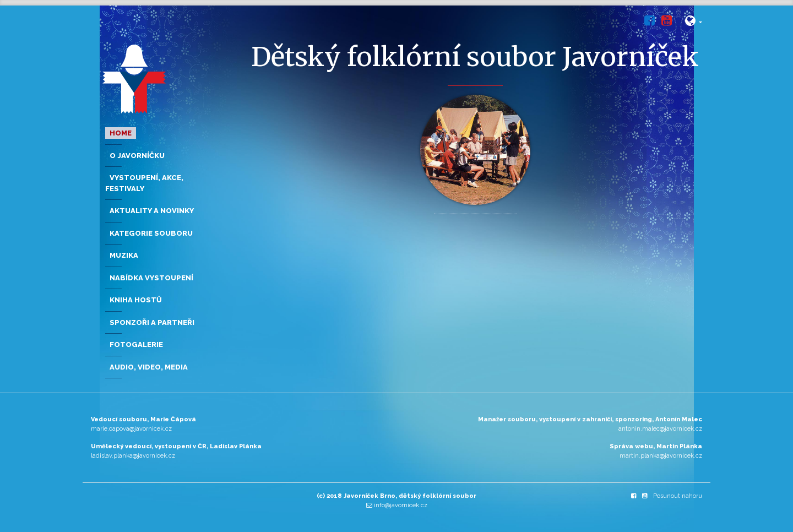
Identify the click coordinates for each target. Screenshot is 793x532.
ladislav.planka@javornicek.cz (133, 456)
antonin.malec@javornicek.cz (660, 429)
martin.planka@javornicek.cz (661, 456)
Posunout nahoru (678, 496)
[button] (694, 23)
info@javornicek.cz (401, 505)
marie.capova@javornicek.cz (131, 429)
